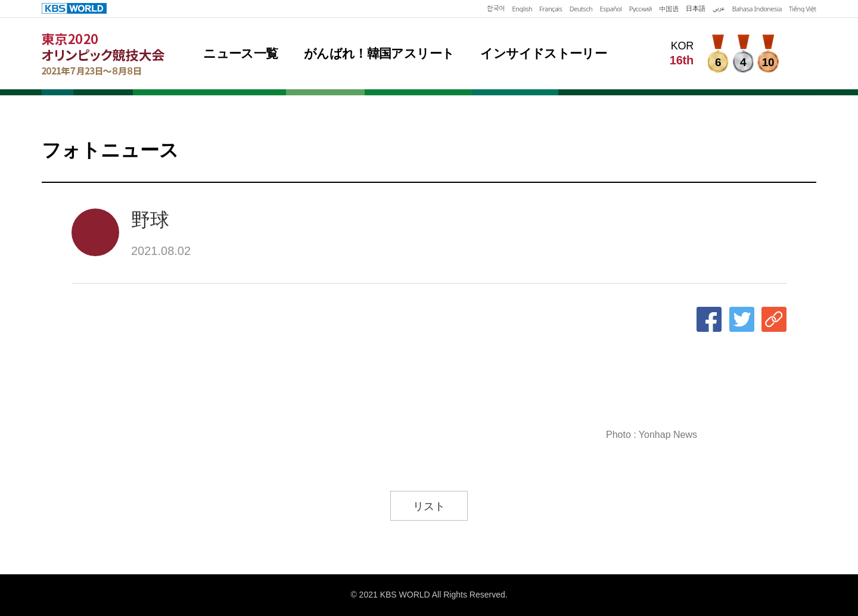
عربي (719, 9)
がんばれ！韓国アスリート (379, 53)
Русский (641, 9)
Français (551, 9)
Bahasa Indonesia (757, 9)
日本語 (696, 8)
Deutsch (581, 9)
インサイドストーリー (543, 53)
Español (611, 9)
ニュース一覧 (240, 53)
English (523, 9)
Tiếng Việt (803, 9)
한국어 (496, 9)
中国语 (669, 9)
